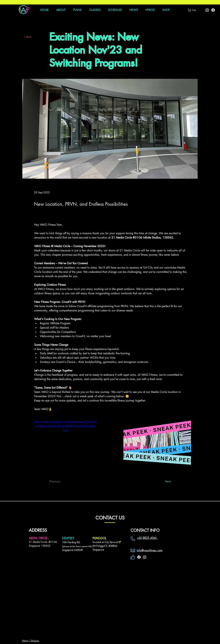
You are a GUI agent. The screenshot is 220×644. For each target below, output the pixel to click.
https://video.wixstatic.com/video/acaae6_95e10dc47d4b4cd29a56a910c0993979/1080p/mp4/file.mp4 (65, 426)
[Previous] (61, 481)
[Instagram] (207, 10)
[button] (194, 10)
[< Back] (36, 37)
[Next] (162, 481)
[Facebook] (213, 10)
